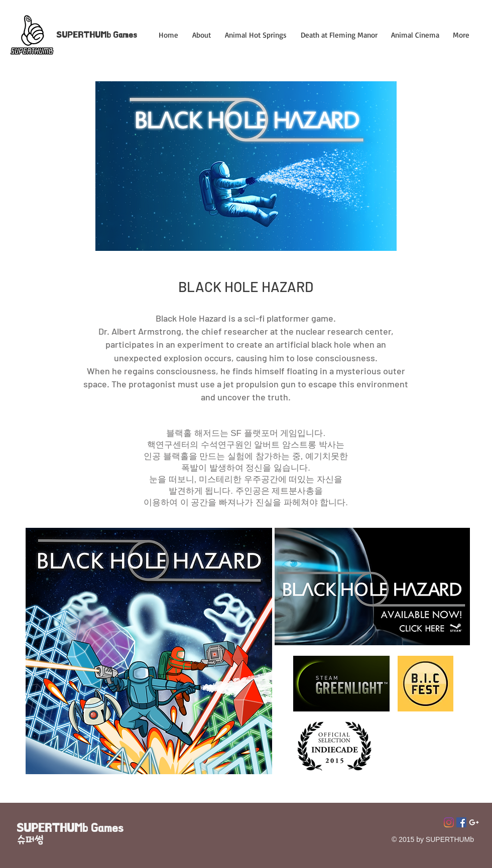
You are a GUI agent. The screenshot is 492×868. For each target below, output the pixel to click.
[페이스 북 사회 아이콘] (461, 822)
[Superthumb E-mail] (474, 822)
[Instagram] (449, 822)
